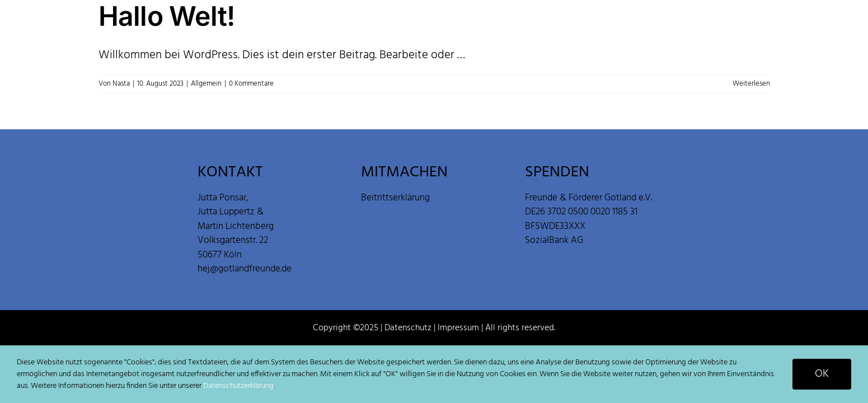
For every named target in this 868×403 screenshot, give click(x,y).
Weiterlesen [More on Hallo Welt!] (751, 84)
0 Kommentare (251, 84)
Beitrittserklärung (395, 198)
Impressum (458, 328)
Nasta (121, 84)
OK (822, 374)
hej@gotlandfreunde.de (245, 269)
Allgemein (206, 84)
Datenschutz (408, 328)
